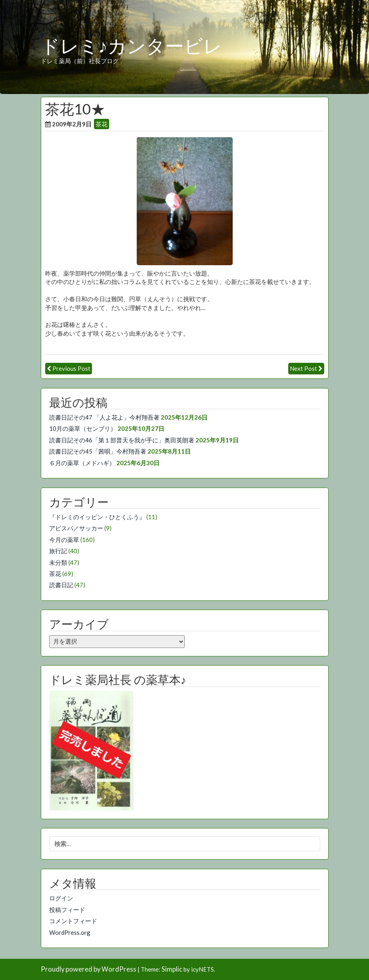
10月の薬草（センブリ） (83, 428)
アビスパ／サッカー (76, 528)
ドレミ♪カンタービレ (132, 46)
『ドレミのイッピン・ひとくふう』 (97, 517)
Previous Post (71, 368)
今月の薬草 (64, 540)
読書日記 (61, 585)
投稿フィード (67, 910)
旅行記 (58, 551)
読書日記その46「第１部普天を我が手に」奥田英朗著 (122, 440)
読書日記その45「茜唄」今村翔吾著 (98, 451)
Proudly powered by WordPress (89, 969)
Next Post (303, 368)
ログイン (61, 898)
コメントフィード (73, 921)
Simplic (172, 969)
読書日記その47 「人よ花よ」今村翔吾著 (104, 417)
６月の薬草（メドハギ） (82, 463)
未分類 (58, 562)
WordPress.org (70, 932)
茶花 (102, 124)
